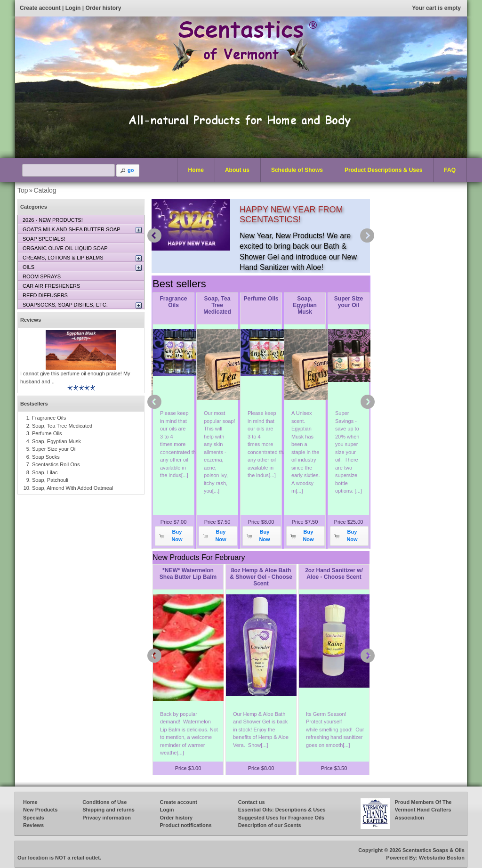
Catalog (45, 190)
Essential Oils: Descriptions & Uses (282, 810)
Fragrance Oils (173, 302)
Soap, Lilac (45, 472)
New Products (40, 810)
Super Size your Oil (349, 302)
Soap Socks (46, 457)
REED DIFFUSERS (45, 295)
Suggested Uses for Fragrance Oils (281, 818)
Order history (103, 8)
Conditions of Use (104, 802)
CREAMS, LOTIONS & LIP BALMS (63, 258)
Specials (34, 818)
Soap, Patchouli (50, 480)
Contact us (252, 802)
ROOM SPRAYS (42, 276)
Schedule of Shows (297, 170)
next (367, 235)
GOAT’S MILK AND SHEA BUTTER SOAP (72, 229)
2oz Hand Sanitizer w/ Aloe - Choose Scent (334, 574)
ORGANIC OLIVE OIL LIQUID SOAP (65, 248)
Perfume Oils (261, 299)
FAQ (450, 170)
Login (73, 8)
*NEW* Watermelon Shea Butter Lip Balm (188, 574)
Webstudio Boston (442, 858)
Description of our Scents (270, 825)
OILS (28, 267)
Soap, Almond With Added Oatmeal (72, 488)
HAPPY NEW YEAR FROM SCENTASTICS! (291, 215)
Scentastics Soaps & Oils (434, 850)
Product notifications (186, 825)
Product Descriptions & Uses (381, 170)
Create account (40, 8)
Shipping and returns (108, 810)
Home (196, 170)
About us (237, 170)
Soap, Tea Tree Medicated (217, 305)
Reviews (31, 320)
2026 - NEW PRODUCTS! (53, 220)
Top (23, 190)
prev (154, 235)
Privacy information (107, 818)
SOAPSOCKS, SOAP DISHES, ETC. (65, 305)
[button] (128, 170)
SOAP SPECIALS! (44, 239)
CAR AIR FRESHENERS (51, 286)
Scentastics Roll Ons (56, 464)
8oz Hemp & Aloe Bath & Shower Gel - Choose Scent (261, 577)
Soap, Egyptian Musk (305, 305)
